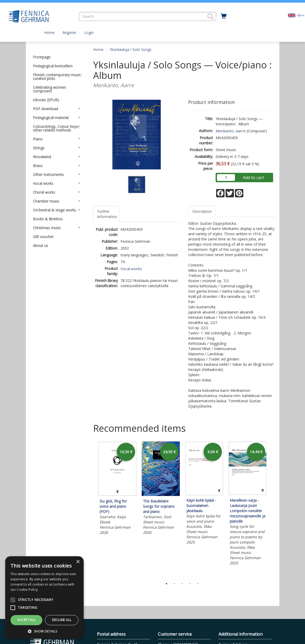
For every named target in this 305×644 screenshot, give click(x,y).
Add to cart (253, 178)
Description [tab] (202, 211)
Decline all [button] (62, 620)
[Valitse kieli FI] (301, 15)
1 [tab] (166, 584)
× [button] (78, 562)
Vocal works (131, 269)
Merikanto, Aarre (231, 131)
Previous (92, 509)
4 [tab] (190, 584)
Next (273, 509)
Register (69, 33)
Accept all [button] (27, 620)
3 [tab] (182, 584)
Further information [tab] (107, 214)
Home (49, 33)
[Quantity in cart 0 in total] (224, 16)
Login (89, 33)
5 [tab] (198, 584)
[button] (210, 16)
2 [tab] (174, 584)
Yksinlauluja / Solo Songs (131, 49)
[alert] (44, 598)
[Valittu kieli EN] (292, 15)
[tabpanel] (117, 489)
